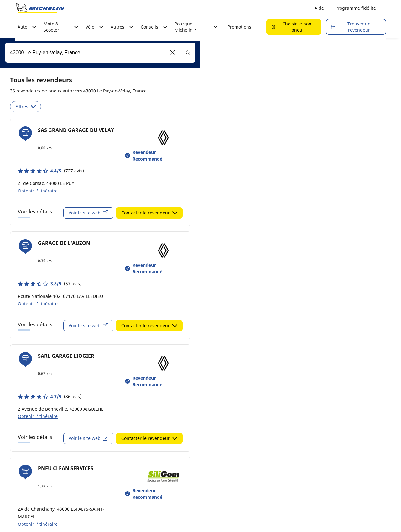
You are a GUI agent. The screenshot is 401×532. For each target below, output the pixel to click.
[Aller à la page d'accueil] (40, 8)
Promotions (239, 27)
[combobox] (100, 53)
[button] (173, 53)
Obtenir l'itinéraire (38, 191)
